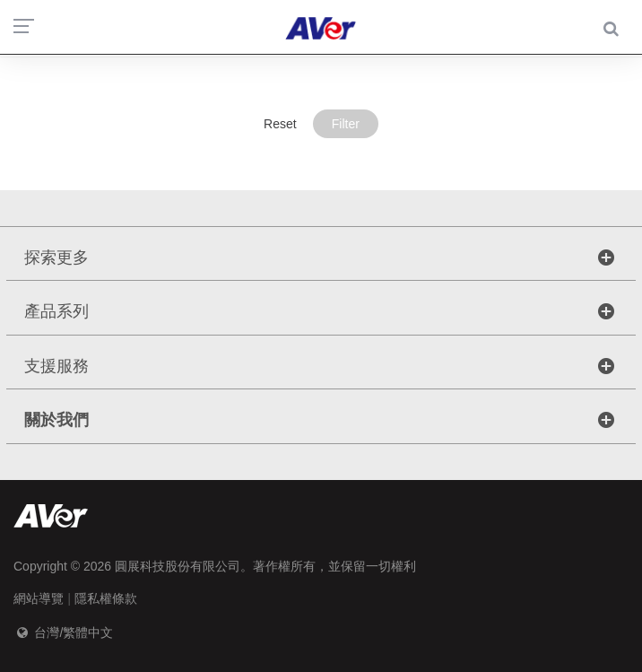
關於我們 (56, 420)
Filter (346, 124)
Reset (280, 124)
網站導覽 (39, 598)
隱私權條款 (106, 598)
